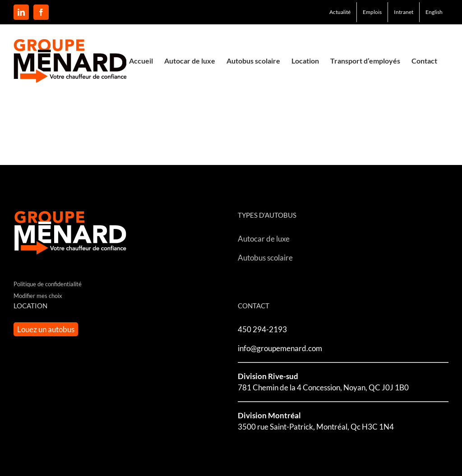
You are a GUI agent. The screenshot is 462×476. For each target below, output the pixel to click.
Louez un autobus (46, 329)
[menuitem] (434, 12)
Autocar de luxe (264, 239)
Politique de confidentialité (48, 284)
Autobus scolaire (265, 258)
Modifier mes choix (38, 296)
